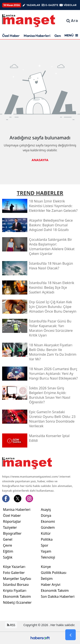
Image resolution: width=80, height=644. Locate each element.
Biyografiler (12, 533)
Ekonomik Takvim (17, 596)
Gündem (48, 527)
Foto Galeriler (14, 573)
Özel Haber (11, 36)
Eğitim (8, 551)
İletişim (47, 579)
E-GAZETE (52, 5)
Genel (8, 539)
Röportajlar (12, 521)
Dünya (46, 515)
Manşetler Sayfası (17, 579)
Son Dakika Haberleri (58, 596)
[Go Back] (71, 635)
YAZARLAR (33, 5)
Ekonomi (48, 521)
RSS (11, 625)
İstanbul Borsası (16, 585)
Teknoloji (48, 557)
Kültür (46, 533)
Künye (46, 567)
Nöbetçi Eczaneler (17, 602)
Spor (45, 545)
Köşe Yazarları (14, 567)
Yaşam (46, 551)
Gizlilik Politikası (54, 573)
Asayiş (46, 510)
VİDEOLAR (70, 5)
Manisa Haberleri (37, 36)
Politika (47, 539)
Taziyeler (10, 527)
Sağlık (8, 557)
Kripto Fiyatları (15, 591)
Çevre (7, 545)
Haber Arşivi (51, 585)
